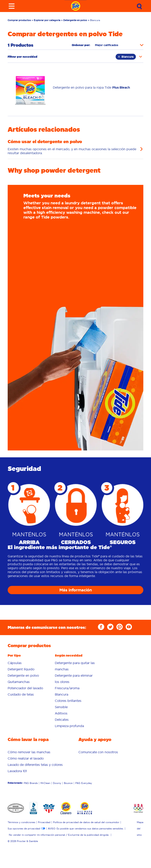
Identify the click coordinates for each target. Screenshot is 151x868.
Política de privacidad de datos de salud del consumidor (86, 822)
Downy (57, 783)
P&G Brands (31, 783)
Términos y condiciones (21, 822)
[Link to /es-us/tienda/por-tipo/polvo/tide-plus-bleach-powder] (91, 88)
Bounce (68, 783)
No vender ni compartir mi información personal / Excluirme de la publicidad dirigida (59, 835)
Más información (76, 590)
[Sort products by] (119, 45)
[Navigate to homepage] (76, 6)
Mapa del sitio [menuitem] (140, 829)
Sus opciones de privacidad (24, 829)
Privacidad (44, 822)
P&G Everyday (84, 783)
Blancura (126, 57)
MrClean (45, 783)
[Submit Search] (139, 6)
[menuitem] (28, 663)
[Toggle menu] (12, 6)
